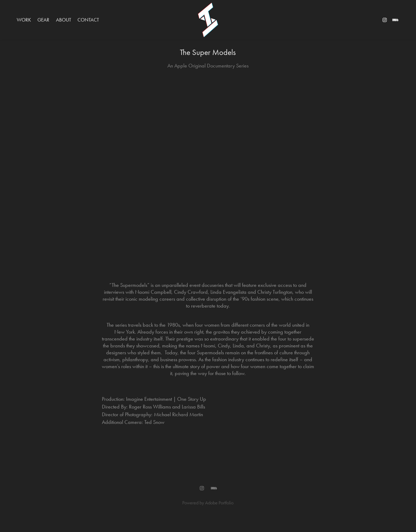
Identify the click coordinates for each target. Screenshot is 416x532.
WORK (24, 20)
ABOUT (64, 20)
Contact (88, 20)
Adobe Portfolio (219, 503)
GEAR (43, 20)
